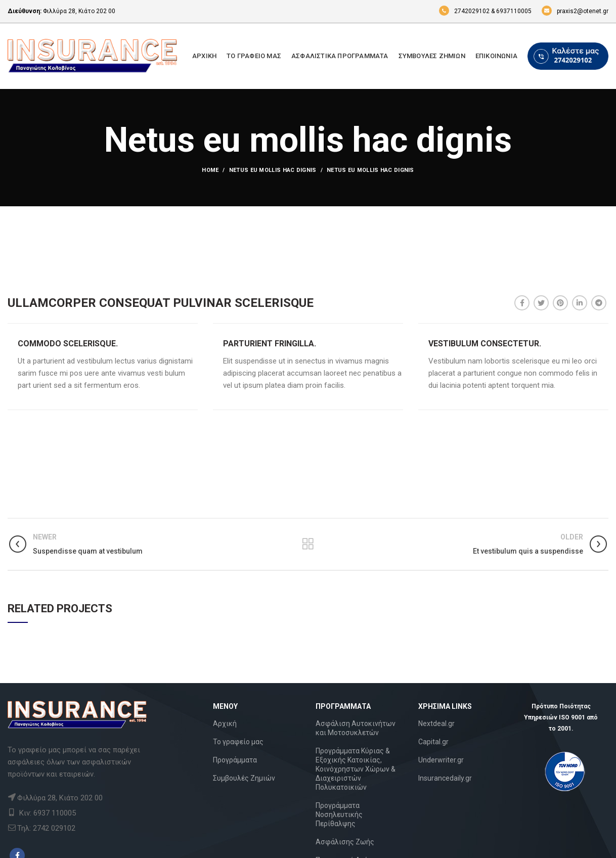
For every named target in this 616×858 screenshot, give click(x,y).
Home (210, 170)
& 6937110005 (511, 11)
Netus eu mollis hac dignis (273, 170)
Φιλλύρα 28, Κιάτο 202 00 (79, 11)
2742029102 (464, 11)
